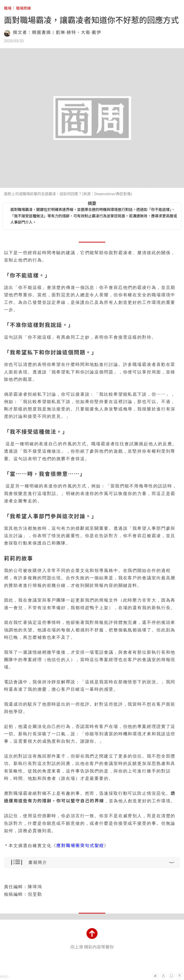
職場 (8, 8)
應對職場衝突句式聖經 (80, 846)
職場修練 (23, 8)
